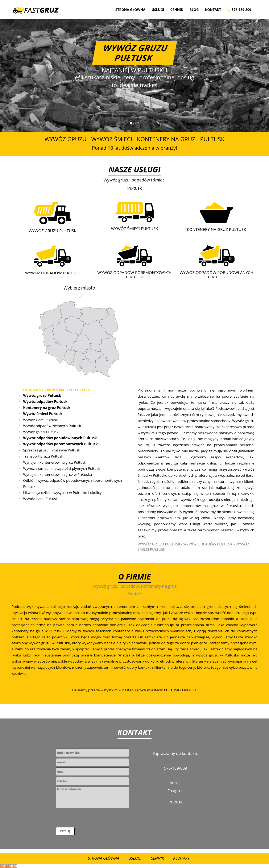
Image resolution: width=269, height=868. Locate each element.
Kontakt (213, 10)
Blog (194, 10)
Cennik (177, 10)
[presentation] (88, 819)
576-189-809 (239, 10)
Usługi (158, 10)
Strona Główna (130, 10)
